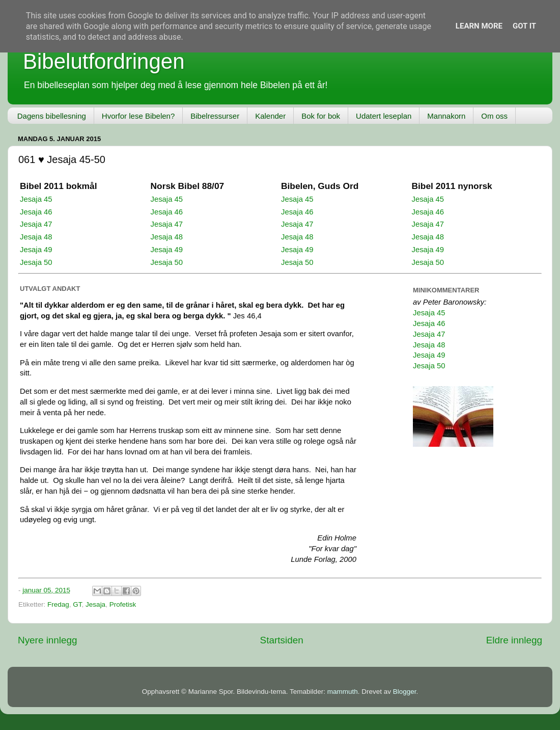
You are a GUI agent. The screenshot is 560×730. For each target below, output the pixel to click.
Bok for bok (321, 116)
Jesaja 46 (36, 212)
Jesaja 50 (36, 262)
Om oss (494, 116)
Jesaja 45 (36, 199)
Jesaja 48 (36, 237)
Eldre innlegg (514, 640)
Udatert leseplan (384, 116)
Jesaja (95, 604)
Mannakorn (446, 116)
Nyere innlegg (48, 640)
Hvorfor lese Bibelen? (138, 116)
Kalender (270, 116)
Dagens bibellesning (52, 116)
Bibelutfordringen (104, 61)
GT (77, 604)
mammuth (343, 692)
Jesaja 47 (36, 224)
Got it (524, 26)
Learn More (479, 26)
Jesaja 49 (36, 250)
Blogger (405, 692)
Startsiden (282, 640)
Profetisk (123, 604)
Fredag (58, 604)
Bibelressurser (215, 116)
